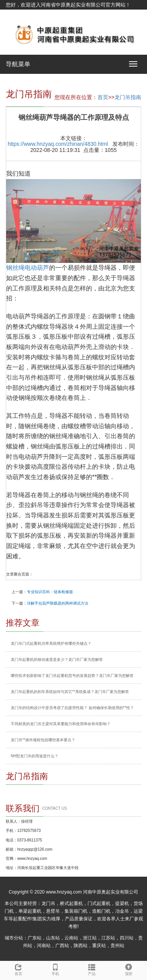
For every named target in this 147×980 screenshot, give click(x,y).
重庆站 (99, 946)
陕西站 (81, 946)
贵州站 (117, 946)
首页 (103, 97)
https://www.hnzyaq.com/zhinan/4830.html (58, 144)
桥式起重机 (71, 903)
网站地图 (16, 14)
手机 (55, 969)
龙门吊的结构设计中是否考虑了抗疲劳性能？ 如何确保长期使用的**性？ (72, 708)
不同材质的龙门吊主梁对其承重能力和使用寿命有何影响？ (61, 724)
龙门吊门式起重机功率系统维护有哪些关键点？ (51, 643)
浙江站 (90, 938)
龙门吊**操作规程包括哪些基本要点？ (43, 740)
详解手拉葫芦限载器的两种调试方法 (58, 603)
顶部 (129, 969)
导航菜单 (18, 64)
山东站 (53, 938)
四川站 (127, 938)
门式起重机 (99, 903)
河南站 (44, 946)
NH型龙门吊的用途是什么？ (35, 756)
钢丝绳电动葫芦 (28, 268)
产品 (92, 969)
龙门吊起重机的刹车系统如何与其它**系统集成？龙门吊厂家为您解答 (70, 692)
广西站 (62, 946)
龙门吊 (48, 903)
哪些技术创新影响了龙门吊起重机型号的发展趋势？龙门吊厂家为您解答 (72, 676)
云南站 (71, 938)
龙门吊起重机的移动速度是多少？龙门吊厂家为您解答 (57, 660)
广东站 (35, 938)
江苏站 (108, 938)
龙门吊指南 (128, 97)
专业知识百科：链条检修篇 (50, 592)
